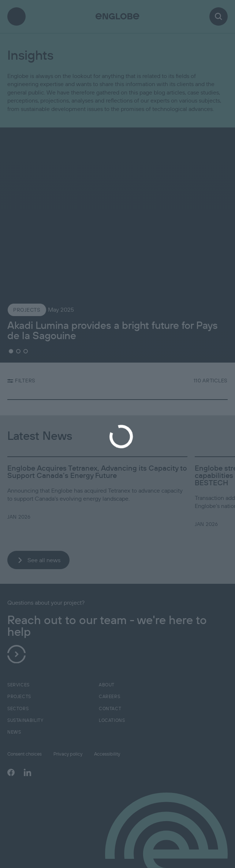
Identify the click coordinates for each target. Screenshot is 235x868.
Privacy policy (68, 754)
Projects (19, 696)
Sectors (18, 709)
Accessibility (107, 754)
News (14, 732)
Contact (110, 709)
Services (18, 685)
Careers (109, 696)
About (107, 685)
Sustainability (25, 720)
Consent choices (25, 754)
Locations (112, 720)
